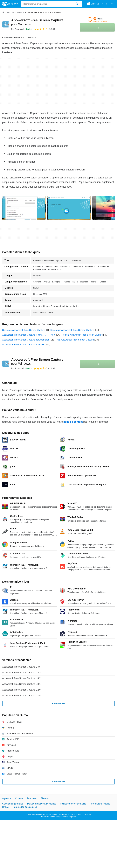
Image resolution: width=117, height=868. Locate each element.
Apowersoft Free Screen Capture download (24, 344)
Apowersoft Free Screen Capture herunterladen (26, 340)
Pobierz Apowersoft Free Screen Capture (82, 335)
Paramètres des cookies (25, 807)
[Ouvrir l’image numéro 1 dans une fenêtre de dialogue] (69, 208)
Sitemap (45, 798)
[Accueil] (3, 12)
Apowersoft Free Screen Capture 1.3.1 (21, 684)
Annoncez (32, 798)
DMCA (6, 807)
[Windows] (11, 13)
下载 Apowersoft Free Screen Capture (75, 340)
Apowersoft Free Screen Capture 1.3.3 (21, 673)
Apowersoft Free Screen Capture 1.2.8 (21, 696)
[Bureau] (19, 13)
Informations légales (100, 804)
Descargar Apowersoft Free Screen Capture (72, 330)
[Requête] (52, 4)
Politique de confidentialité (73, 804)
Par (18, 29)
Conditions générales (13, 804)
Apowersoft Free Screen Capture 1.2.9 (21, 690)
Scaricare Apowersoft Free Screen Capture (24, 330)
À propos (7, 798)
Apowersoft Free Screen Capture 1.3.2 (21, 678)
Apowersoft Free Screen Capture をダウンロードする (29, 335)
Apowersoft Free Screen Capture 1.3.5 (21, 667)
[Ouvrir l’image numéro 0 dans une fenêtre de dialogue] (24, 208)
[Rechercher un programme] (77, 4)
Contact (19, 798)
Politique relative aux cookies (42, 804)
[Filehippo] (10, 4)
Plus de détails (59, 703)
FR (110, 4)
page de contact (73, 422)
